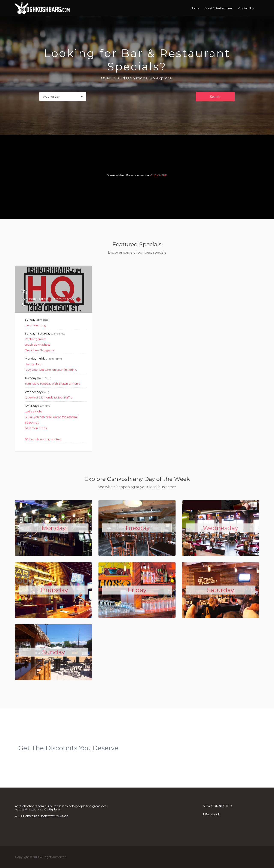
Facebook (213, 814)
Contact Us (246, 8)
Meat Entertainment (219, 8)
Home (195, 8)
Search (215, 97)
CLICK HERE (159, 175)
